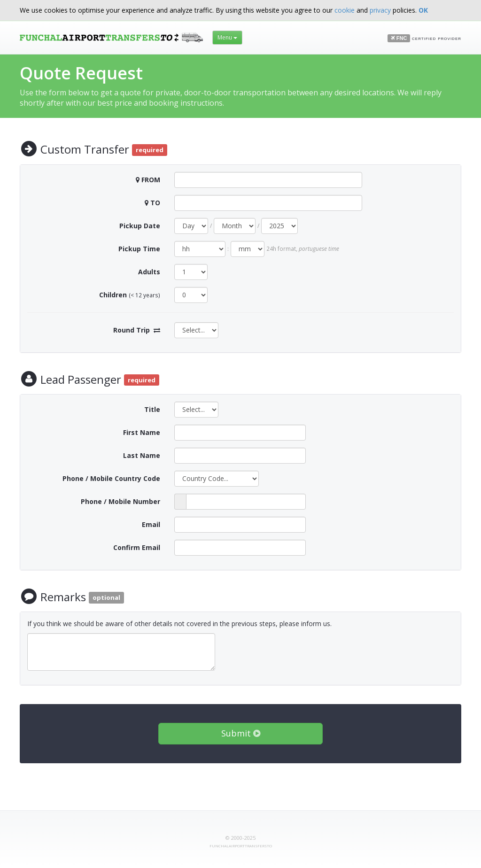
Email (151, 524)
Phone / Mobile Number (120, 501)
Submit (241, 733)
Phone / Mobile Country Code (111, 478)
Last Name (142, 455)
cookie (345, 10)
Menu (227, 37)
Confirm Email (137, 547)
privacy (380, 10)
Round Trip (132, 330)
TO (155, 203)
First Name (142, 432)
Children (113, 295)
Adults (149, 272)
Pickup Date (140, 226)
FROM (151, 180)
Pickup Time (139, 249)
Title (152, 409)
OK (423, 10)
